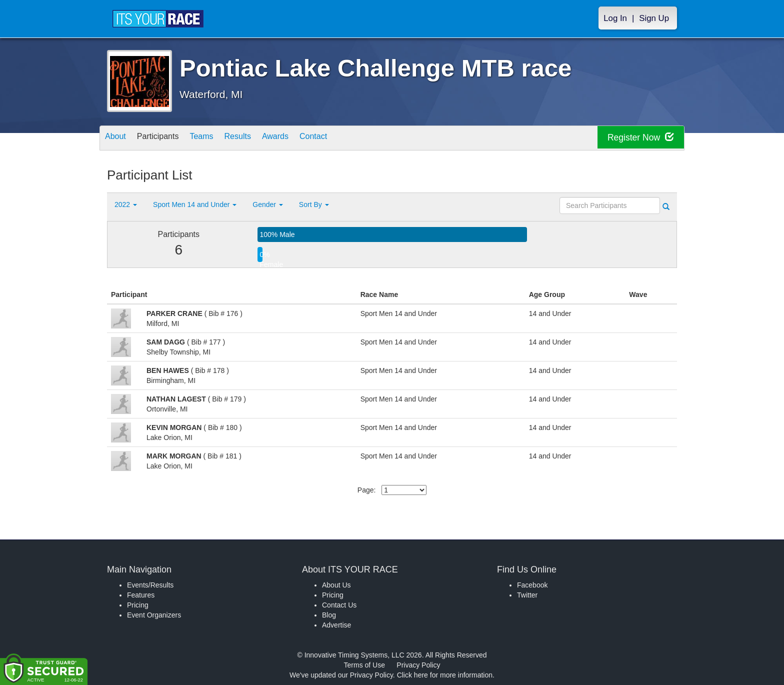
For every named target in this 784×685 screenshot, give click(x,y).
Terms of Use (364, 665)
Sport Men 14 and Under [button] (195, 204)
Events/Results (150, 585)
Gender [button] (268, 204)
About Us (336, 585)
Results (260, 139)
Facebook (532, 585)
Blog (329, 615)
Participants (167, 139)
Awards (304, 139)
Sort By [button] (314, 204)
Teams (218, 139)
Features (141, 595)
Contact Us (339, 605)
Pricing (138, 605)
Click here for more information (445, 675)
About (118, 139)
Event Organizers (154, 615)
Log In (615, 18)
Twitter (527, 595)
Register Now (636, 138)
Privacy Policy (418, 665)
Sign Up (654, 18)
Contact (348, 139)
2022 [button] (126, 204)
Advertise (336, 625)
